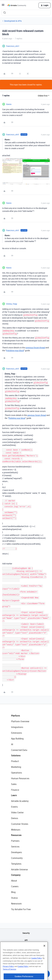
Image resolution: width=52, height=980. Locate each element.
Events (14, 807)
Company (16, 875)
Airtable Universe (19, 869)
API (26, 940)
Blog (13, 892)
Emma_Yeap (12, 304)
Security (26, 933)
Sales (14, 784)
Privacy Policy (8, 977)
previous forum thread (35, 348)
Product (15, 761)
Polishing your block (15, 350)
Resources (16, 835)
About (14, 881)
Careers (15, 886)
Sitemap (26, 947)
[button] (3, 6)
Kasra (9, 104)
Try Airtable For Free (21, 909)
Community (17, 858)
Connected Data (19, 750)
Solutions (16, 755)
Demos (15, 818)
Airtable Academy (20, 801)
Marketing (16, 767)
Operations (17, 773)
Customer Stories (20, 824)
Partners (15, 841)
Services (15, 847)
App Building (17, 739)
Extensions (17, 733)
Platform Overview (20, 721)
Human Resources (20, 778)
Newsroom (16, 904)
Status (14, 898)
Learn (14, 795)
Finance (15, 790)
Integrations (17, 727)
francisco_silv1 (13, 46)
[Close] (44, 957)
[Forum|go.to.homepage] (17, 5)
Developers (17, 852)
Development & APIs (13, 21)
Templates (16, 864)
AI (12, 744)
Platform (16, 716)
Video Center (17, 812)
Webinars (16, 830)
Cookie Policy (36, 969)
